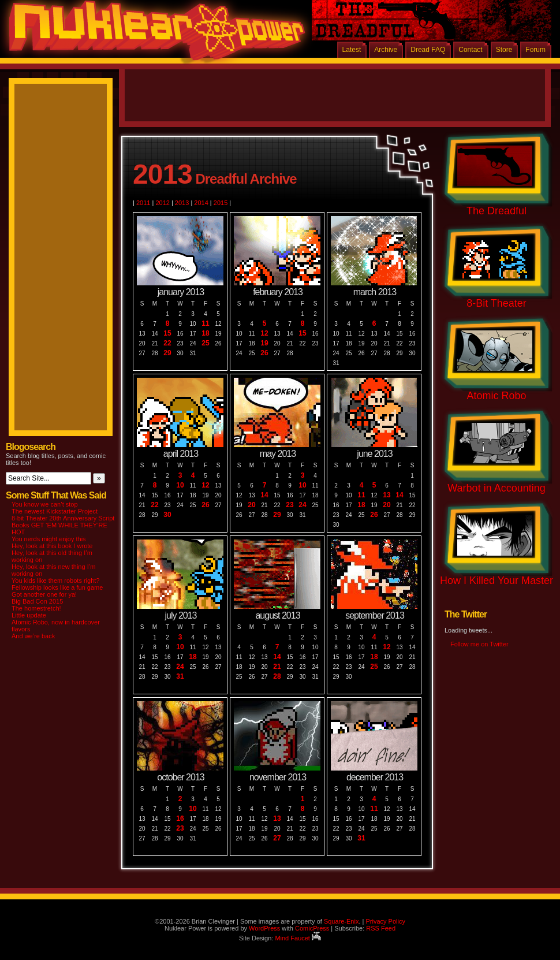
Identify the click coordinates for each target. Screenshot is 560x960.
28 (277, 677)
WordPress (264, 928)
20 (251, 505)
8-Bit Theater (496, 303)
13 (387, 495)
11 (205, 324)
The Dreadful (496, 211)
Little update (29, 615)
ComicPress (312, 928)
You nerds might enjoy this (49, 539)
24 (302, 505)
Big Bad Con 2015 (37, 601)
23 (290, 505)
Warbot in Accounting (496, 488)
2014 (201, 203)
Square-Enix (341, 921)
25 (205, 343)
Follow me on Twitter (479, 644)
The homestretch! (36, 608)
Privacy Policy (385, 921)
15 (167, 334)
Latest (352, 50)
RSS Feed (381, 928)
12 (264, 334)
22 (167, 343)
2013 (182, 203)
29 (167, 353)
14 (264, 495)
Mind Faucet (298, 938)
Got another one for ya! (44, 594)
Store (504, 50)
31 (180, 677)
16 (180, 819)
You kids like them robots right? (55, 581)
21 (277, 667)
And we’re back (33, 636)
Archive (386, 50)
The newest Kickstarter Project (55, 511)
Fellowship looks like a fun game (57, 587)
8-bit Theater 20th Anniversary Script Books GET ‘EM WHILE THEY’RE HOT (63, 525)
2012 (162, 203)
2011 (143, 203)
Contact (470, 50)
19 (264, 343)
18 (205, 334)
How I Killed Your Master (496, 581)
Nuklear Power (153, 35)
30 (167, 515)
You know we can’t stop (45, 504)
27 (277, 838)
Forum (535, 50)
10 (180, 485)
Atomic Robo (496, 396)
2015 (221, 203)
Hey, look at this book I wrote (52, 546)
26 (264, 353)
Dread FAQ (428, 50)
